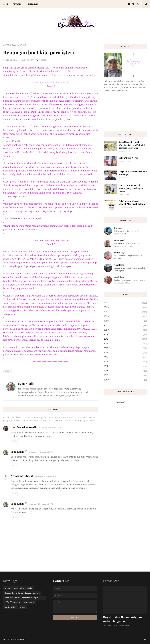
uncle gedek (120, 240)
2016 (125, 348)
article (22, 45)
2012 (125, 366)
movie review (10, 607)
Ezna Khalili (26, 384)
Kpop (7, 602)
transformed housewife (24, 427)
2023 (125, 316)
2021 (125, 326)
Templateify (20, 639)
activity (16, 602)
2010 (125, 375)
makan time (29, 602)
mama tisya (120, 253)
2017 (125, 344)
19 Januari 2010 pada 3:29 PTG (51, 428)
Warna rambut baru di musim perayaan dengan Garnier (131, 188)
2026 (125, 303)
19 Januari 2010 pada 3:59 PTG (41, 452)
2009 (125, 380)
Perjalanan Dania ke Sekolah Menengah (133, 173)
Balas (14, 442)
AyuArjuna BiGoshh (22, 476)
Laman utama (10, 45)
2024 (125, 312)
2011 (125, 371)
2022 (125, 321)
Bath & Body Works (128, 158)
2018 (125, 339)
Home (144, 639)
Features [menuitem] (17, 4)
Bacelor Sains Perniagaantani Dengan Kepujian (21, 598)
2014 (125, 357)
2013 (125, 362)
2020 (125, 330)
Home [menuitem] (6, 4)
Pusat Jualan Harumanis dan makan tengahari (122, 619)
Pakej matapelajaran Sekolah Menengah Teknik (132, 202)
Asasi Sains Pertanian (23, 588)
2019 (125, 335)
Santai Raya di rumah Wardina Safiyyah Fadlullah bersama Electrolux (132, 145)
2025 (125, 307)
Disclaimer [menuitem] (33, 4)
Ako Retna (119, 265)
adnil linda (119, 277)
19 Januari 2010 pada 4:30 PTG (48, 476)
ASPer (7, 588)
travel (23, 607)
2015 (125, 353)
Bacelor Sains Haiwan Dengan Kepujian (22, 593)
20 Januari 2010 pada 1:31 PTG (41, 504)
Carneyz (118, 228)
